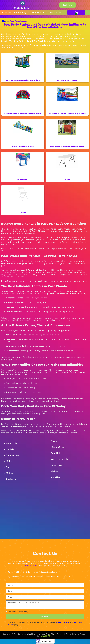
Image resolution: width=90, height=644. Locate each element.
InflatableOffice (46, 636)
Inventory (23, 12)
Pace (9, 467)
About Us (41, 12)
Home (8, 12)
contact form (32, 566)
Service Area (56, 12)
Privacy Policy (63, 622)
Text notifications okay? (18, 612)
